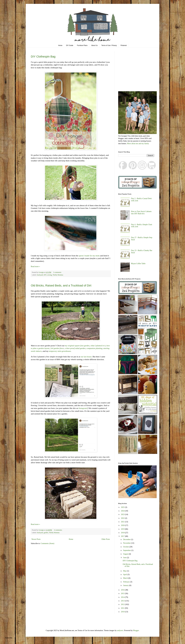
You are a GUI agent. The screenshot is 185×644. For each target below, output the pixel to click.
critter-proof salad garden (75, 348)
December (127, 539)
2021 (123, 522)
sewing (50, 275)
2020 (123, 525)
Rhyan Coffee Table (138, 264)
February (127, 582)
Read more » (35, 266)
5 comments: (58, 272)
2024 (123, 511)
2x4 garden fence (57, 348)
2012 (123, 604)
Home (60, 45)
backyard (40, 275)
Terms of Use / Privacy (109, 45)
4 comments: (58, 530)
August (126, 554)
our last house (86, 357)
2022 (123, 518)
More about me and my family (138, 144)
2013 (123, 601)
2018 (123, 533)
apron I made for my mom (89, 256)
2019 (123, 529)
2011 (123, 608)
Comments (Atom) (47, 543)
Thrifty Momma (58, 275)
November (127, 543)
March (126, 578)
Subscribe (9, 638)
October (126, 547)
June (125, 558)
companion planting (94, 348)
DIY (45, 275)
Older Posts (106, 539)
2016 (123, 590)
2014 (123, 597)
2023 (123, 514)
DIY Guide (70, 45)
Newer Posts (36, 539)
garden (46, 533)
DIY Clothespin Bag (43, 57)
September (127, 550)
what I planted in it (98, 346)
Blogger (136, 630)
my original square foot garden (77, 346)
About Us (94, 45)
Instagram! (83, 408)
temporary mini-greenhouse (60, 351)
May (125, 571)
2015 (123, 593)
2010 (123, 612)
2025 (123, 507)
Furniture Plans (82, 45)
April (125, 575)
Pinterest (124, 45)
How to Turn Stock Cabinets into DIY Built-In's (141, 213)
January (126, 585)
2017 (123, 536)
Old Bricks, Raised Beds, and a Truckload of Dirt (61, 285)
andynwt (120, 630)
